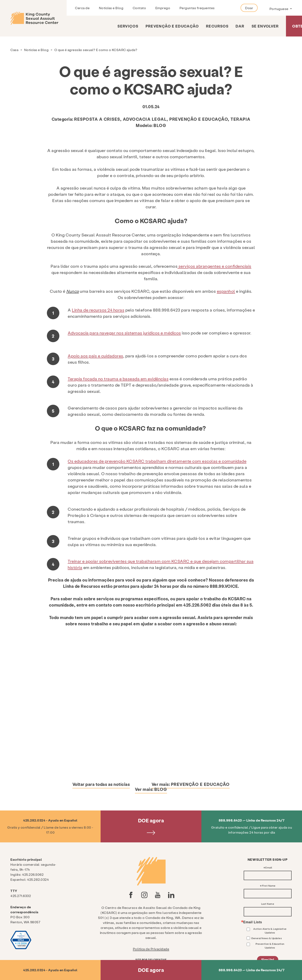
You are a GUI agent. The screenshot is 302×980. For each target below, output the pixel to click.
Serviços (128, 26)
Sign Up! (268, 959)
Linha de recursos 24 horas (98, 310)
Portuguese (279, 9)
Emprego (163, 8)
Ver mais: (191, 784)
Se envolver (265, 26)
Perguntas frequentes (197, 8)
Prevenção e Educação (172, 26)
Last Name (268, 904)
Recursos (217, 26)
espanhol (226, 291)
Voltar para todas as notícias (101, 784)
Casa (14, 50)
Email (269, 867)
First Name (269, 886)
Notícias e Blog (111, 8)
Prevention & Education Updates (270, 946)
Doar (249, 8)
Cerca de (82, 8)
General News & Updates (266, 938)
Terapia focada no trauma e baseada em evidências (118, 379)
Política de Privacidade (151, 949)
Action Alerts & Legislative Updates (270, 931)
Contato (139, 8)
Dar (240, 26)
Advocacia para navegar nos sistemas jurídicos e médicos (124, 333)
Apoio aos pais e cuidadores (95, 356)
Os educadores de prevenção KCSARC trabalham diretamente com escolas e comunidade (157, 461)
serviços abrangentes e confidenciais (214, 266)
